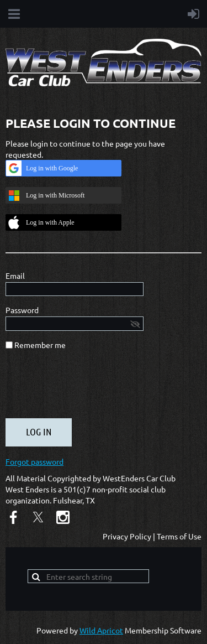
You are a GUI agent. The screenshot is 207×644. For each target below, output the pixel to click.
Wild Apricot (101, 630)
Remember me (40, 345)
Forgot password (34, 461)
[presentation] (89, 388)
